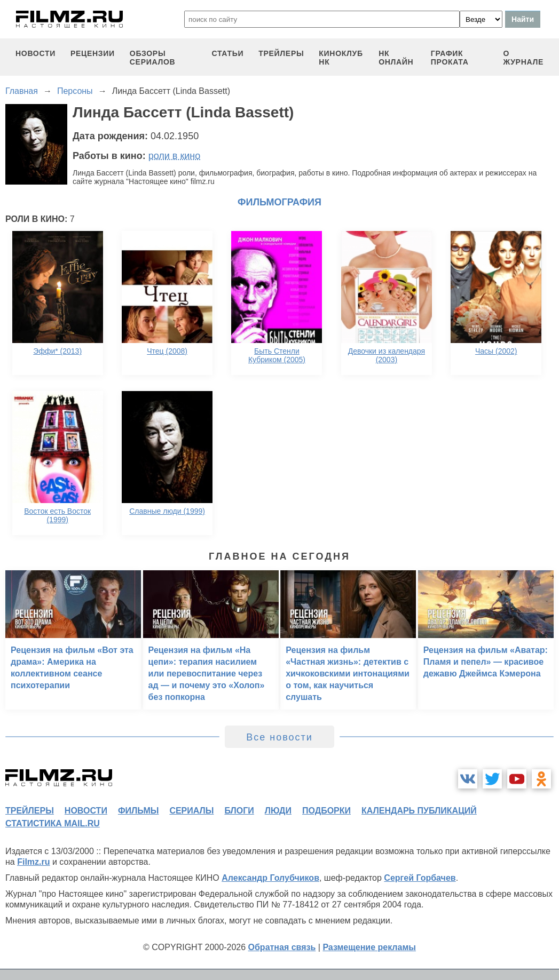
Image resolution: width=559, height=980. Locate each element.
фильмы (138, 811)
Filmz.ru (33, 862)
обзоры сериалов (153, 58)
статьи (228, 53)
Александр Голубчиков (270, 878)
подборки (326, 811)
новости (36, 53)
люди (278, 811)
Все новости (279, 737)
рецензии (93, 53)
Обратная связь (282, 947)
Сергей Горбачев (420, 878)
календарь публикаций (419, 811)
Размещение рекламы (369, 947)
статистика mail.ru (53, 823)
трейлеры (281, 53)
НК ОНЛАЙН (396, 58)
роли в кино (175, 156)
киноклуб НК (341, 58)
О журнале (523, 58)
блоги (239, 811)
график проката (450, 58)
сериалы (191, 811)
